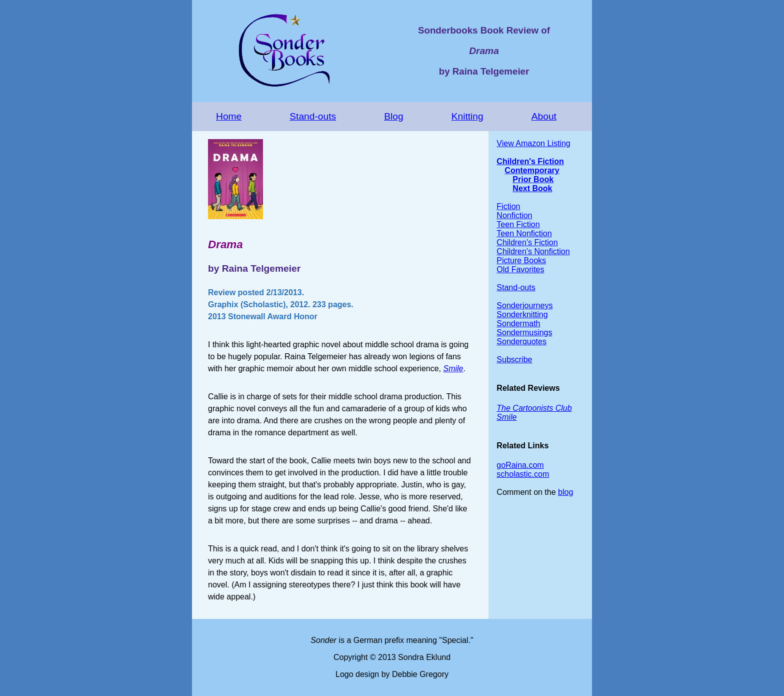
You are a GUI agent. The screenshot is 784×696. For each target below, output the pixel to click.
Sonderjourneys (524, 305)
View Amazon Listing (533, 143)
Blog (393, 116)
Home (229, 116)
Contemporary (532, 170)
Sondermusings (524, 332)
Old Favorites (520, 269)
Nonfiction (514, 215)
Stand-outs (313, 116)
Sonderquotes (521, 341)
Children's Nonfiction (533, 251)
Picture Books (521, 260)
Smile (453, 369)
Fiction (508, 206)
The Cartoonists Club (534, 408)
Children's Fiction (530, 161)
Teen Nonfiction (524, 233)
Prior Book (533, 179)
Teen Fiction (518, 224)
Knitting (467, 116)
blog (565, 492)
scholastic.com (523, 474)
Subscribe (514, 360)
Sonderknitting (522, 314)
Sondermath (518, 323)
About (544, 116)
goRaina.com (520, 465)
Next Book (532, 188)
